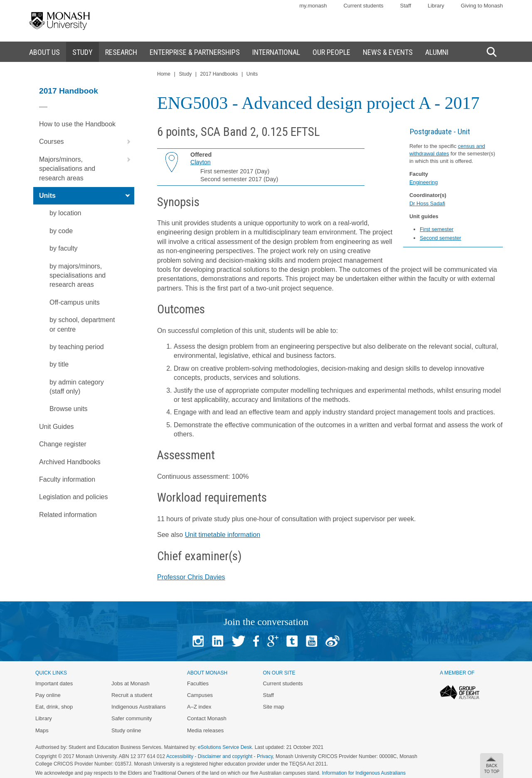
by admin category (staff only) (77, 387)
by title (59, 364)
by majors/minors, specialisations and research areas (78, 276)
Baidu (332, 641)
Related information (68, 515)
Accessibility (180, 756)
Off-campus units (75, 302)
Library (436, 6)
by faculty (64, 248)
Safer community (132, 718)
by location (65, 213)
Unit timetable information (223, 535)
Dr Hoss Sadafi (427, 203)
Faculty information (67, 479)
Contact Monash (207, 718)
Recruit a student (132, 695)
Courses (87, 142)
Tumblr (292, 641)
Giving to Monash (482, 6)
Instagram (198, 641)
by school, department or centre (82, 324)
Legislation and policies (73, 497)
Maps (42, 730)
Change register (63, 444)
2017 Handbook (69, 91)
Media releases (205, 730)
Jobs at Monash (131, 683)
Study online (126, 730)
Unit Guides (57, 427)
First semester (437, 229)
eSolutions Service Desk (225, 747)
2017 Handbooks (219, 74)
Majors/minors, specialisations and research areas (87, 166)
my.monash (313, 6)
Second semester (441, 238)
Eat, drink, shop (54, 707)
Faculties (198, 683)
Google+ (273, 641)
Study (185, 74)
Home (164, 74)
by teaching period (77, 347)
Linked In (218, 641)
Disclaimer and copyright (225, 756)
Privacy (265, 756)
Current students (363, 6)
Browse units (69, 409)
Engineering (424, 182)
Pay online (48, 695)
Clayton (201, 162)
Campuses (200, 695)
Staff (406, 6)
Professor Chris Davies (191, 577)
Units (87, 196)
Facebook (256, 641)
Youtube (312, 641)
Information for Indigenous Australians (364, 773)
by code (61, 231)
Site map (273, 707)
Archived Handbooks (70, 462)
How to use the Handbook (77, 124)
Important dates (54, 683)
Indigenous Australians (139, 707)
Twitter (238, 641)
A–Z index (199, 707)
